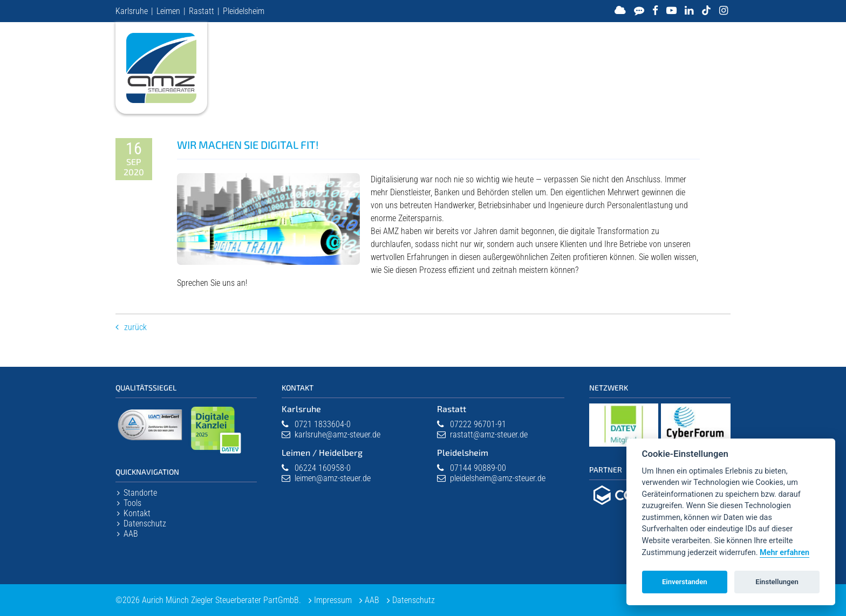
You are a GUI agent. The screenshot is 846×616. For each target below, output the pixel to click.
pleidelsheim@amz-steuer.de (498, 478)
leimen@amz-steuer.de (333, 478)
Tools (132, 503)
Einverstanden (685, 582)
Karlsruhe (132, 11)
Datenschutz (145, 523)
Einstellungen (777, 582)
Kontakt (137, 513)
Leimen (168, 11)
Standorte (140, 493)
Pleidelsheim (244, 11)
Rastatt (202, 11)
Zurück (135, 327)
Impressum (333, 600)
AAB (131, 534)
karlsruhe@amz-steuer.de (337, 434)
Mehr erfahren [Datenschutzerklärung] (784, 553)
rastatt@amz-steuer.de (489, 434)
